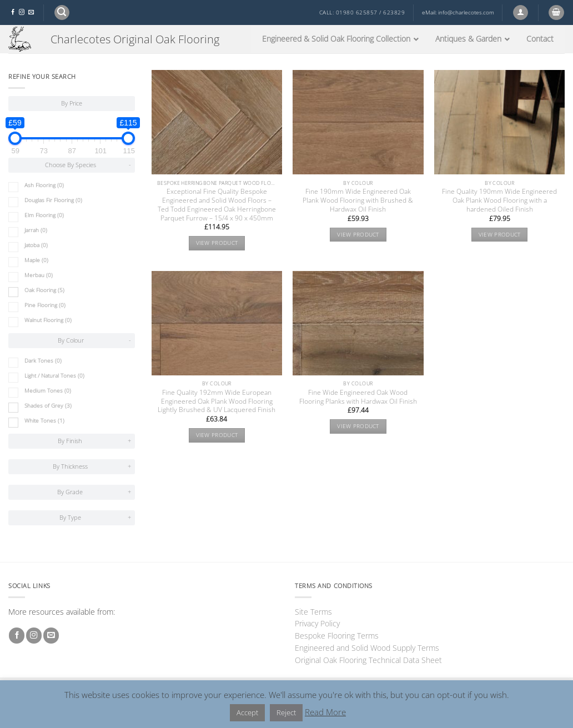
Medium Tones (48, 391)
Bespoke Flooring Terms (337, 636)
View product (217, 243)
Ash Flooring (44, 185)
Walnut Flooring (48, 320)
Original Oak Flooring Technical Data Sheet (368, 660)
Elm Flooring (44, 215)
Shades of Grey (48, 406)
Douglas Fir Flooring (53, 200)
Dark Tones (43, 361)
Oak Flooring (44, 290)
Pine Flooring (45, 305)
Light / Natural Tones (54, 376)
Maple (36, 260)
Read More (325, 712)
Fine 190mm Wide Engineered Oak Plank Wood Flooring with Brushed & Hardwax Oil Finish (358, 200)
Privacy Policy (317, 623)
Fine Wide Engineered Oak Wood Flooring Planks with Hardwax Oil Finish (358, 397)
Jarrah (36, 230)
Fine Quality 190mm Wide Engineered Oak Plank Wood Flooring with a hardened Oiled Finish (499, 200)
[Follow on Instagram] (22, 12)
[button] (62, 12)
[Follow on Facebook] (13, 12)
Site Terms (313, 612)
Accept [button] (247, 712)
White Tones (44, 421)
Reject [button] (286, 712)
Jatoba (36, 245)
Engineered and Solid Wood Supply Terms (367, 648)
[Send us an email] (31, 12)
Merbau (39, 275)
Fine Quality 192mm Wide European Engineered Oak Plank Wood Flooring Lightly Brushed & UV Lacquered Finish (217, 401)
